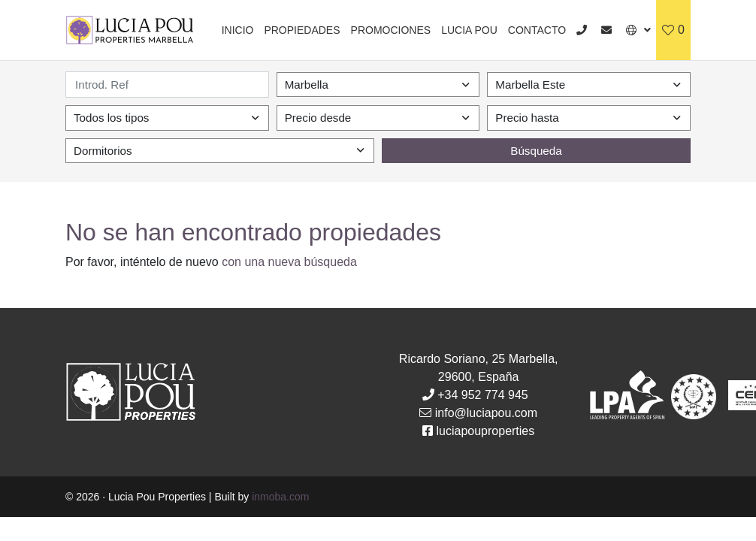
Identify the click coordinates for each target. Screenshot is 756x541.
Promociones (391, 30)
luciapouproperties (486, 431)
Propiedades (302, 30)
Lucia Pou (469, 30)
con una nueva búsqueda (289, 262)
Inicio (238, 30)
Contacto (537, 30)
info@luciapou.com (486, 413)
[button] (638, 30)
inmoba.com (280, 497)
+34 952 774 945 (483, 395)
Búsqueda (536, 151)
